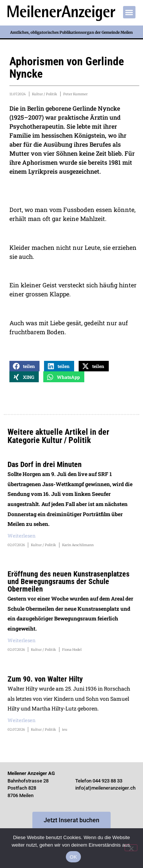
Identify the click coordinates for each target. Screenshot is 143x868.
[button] (129, 12)
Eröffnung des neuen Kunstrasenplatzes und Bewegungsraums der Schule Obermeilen (68, 581)
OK (73, 857)
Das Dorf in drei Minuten (45, 464)
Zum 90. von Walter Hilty (45, 679)
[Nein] (131, 848)
